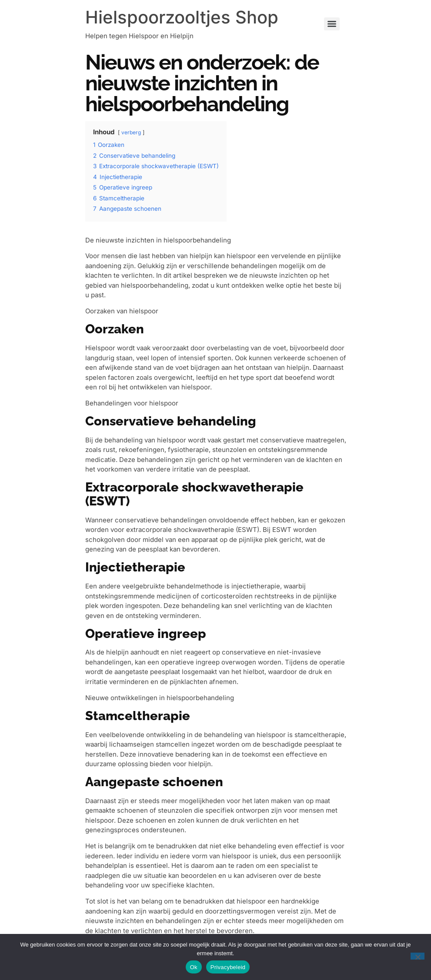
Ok (194, 967)
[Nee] (418, 956)
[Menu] (332, 24)
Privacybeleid (228, 967)
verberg (131, 132)
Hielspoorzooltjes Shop (182, 17)
